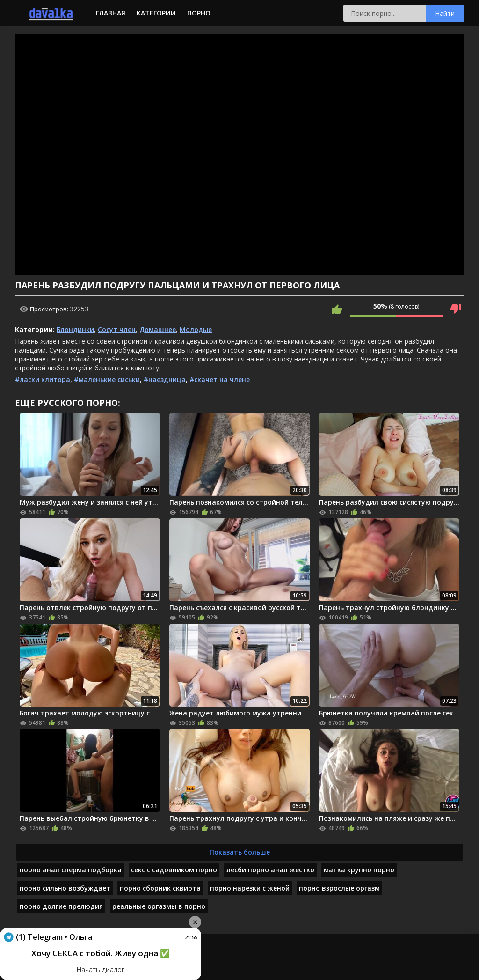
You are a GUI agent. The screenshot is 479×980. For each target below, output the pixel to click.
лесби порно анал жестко (270, 870)
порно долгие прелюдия (61, 906)
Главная (111, 13)
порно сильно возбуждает (65, 888)
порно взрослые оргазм (339, 888)
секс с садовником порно (174, 870)
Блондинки (75, 329)
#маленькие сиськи (107, 379)
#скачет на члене (220, 379)
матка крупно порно (359, 870)
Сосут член (117, 329)
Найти (445, 13)
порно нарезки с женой (250, 888)
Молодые (196, 329)
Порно (199, 13)
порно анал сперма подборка (71, 870)
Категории (156, 13)
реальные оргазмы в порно (159, 906)
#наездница (165, 379)
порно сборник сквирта (160, 888)
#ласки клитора (43, 379)
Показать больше (240, 852)
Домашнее (158, 329)
